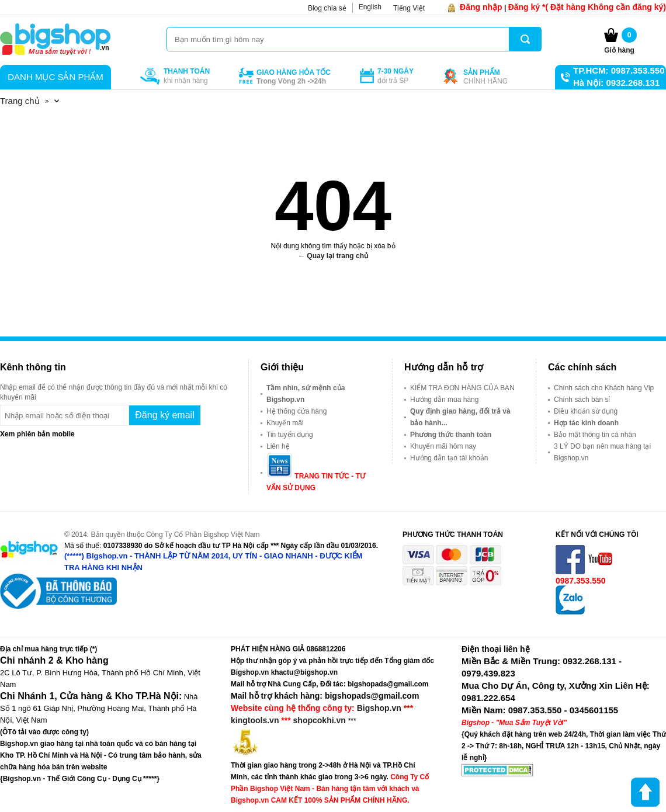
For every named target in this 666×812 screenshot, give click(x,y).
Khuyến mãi (285, 423)
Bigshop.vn (379, 708)
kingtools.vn (255, 720)
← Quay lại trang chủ (333, 256)
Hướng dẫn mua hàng (444, 400)
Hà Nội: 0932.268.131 (616, 83)
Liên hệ (278, 446)
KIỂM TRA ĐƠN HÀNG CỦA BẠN (462, 388)
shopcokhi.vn (320, 720)
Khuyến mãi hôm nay (443, 446)
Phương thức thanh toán (451, 435)
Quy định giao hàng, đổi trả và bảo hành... (460, 417)
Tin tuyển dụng (290, 435)
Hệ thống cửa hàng (296, 411)
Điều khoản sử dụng (586, 411)
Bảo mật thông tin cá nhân (595, 435)
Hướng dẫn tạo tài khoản (449, 458)
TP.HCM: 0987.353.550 (619, 70)
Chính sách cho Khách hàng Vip (604, 388)
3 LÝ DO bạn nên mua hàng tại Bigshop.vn (602, 452)
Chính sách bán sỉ (582, 400)
